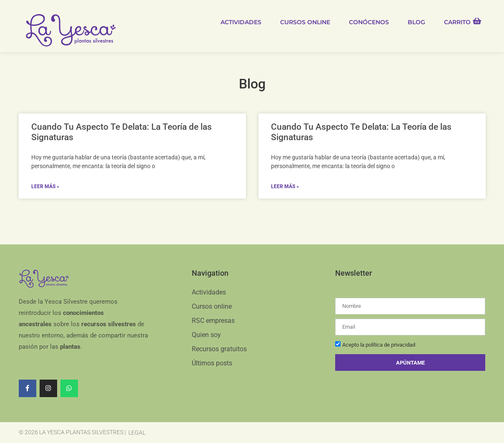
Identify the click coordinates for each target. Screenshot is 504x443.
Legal (137, 433)
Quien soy (206, 335)
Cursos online (305, 22)
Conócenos (369, 22)
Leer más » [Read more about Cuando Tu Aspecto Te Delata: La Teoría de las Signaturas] (45, 186)
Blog (416, 22)
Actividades (241, 22)
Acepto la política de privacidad (379, 345)
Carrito (457, 22)
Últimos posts (212, 363)
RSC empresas (213, 321)
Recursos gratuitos (219, 349)
